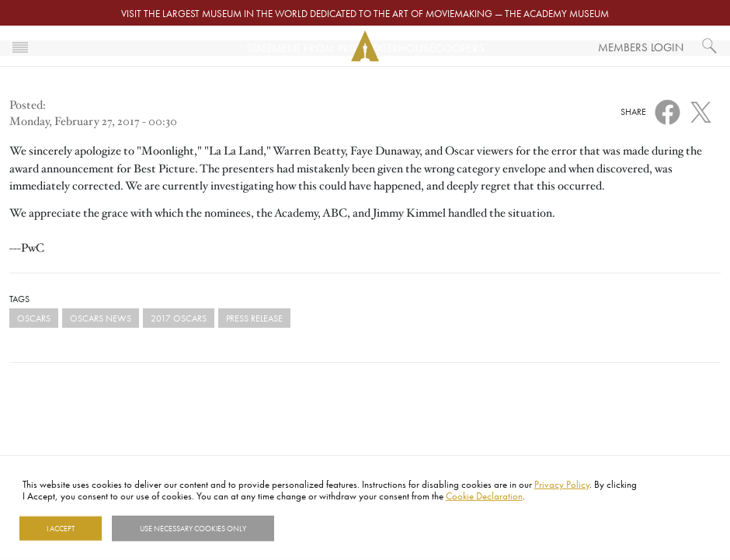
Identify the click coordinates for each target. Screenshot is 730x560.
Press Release (254, 318)
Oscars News (101, 318)
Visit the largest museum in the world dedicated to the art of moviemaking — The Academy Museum (365, 13)
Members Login (641, 47)
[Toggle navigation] (20, 46)
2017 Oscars (179, 318)
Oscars (34, 318)
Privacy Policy (562, 484)
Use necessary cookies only (193, 528)
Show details (313, 528)
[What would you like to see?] (710, 46)
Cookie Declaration (484, 496)
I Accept (61, 528)
